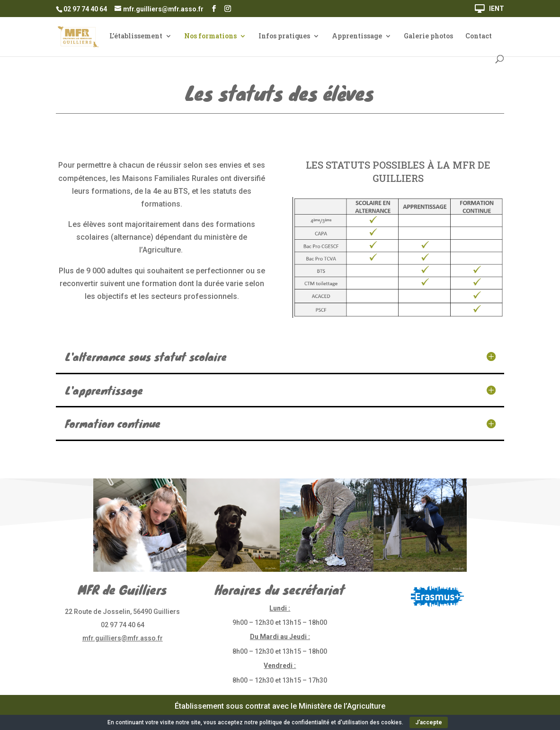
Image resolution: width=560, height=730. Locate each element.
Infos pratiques (284, 36)
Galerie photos (428, 36)
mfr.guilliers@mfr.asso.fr (123, 638)
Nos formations (210, 36)
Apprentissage (357, 36)
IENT (497, 9)
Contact (479, 36)
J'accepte (429, 722)
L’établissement (136, 36)
